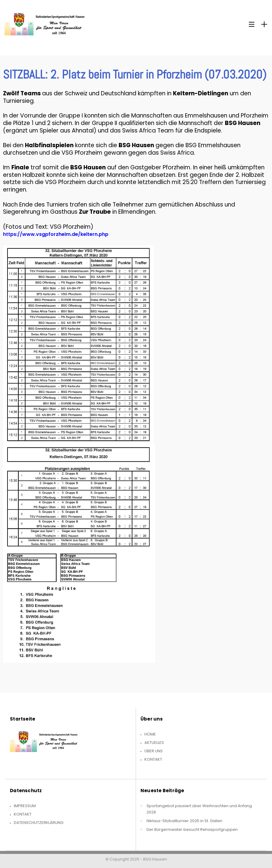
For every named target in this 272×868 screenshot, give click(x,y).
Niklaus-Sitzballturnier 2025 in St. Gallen (184, 821)
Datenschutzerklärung (39, 823)
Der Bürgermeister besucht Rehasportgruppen (192, 829)
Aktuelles (154, 743)
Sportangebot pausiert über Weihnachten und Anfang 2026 (199, 809)
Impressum (25, 806)
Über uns (154, 751)
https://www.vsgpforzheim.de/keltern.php (56, 234)
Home (150, 734)
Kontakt (153, 759)
